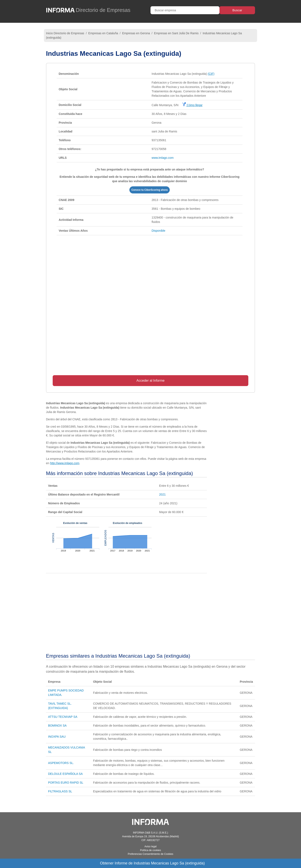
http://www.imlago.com (65, 463)
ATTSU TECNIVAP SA (63, 717)
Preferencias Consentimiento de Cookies (150, 854)
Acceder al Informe (150, 381)
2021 (162, 494)
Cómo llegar (192, 105)
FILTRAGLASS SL (60, 791)
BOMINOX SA (57, 726)
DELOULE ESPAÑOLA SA (65, 774)
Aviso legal (150, 846)
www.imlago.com (163, 158)
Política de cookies (150, 850)
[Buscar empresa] (185, 10)
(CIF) (211, 74)
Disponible (158, 231)
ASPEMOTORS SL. (61, 763)
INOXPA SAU (57, 737)
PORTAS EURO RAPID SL (66, 783)
